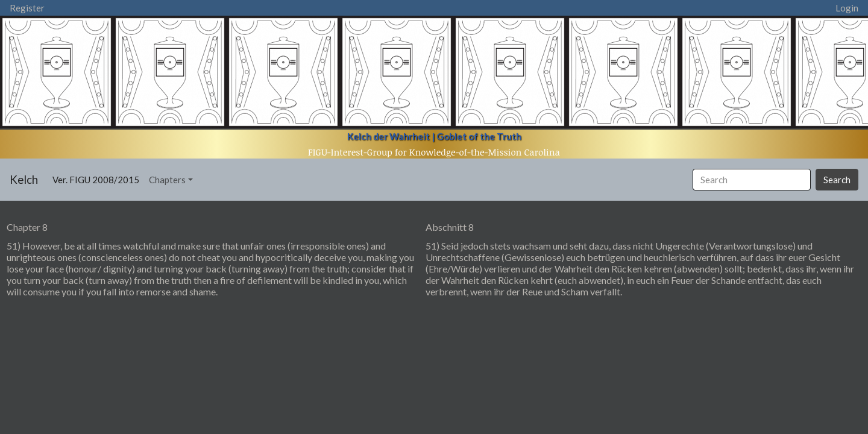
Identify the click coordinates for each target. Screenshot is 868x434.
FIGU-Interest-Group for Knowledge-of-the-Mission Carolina (434, 152)
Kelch (24, 179)
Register (27, 8)
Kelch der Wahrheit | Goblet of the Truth (434, 136)
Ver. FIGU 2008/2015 (98, 179)
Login (847, 8)
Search (837, 180)
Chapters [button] (167, 180)
